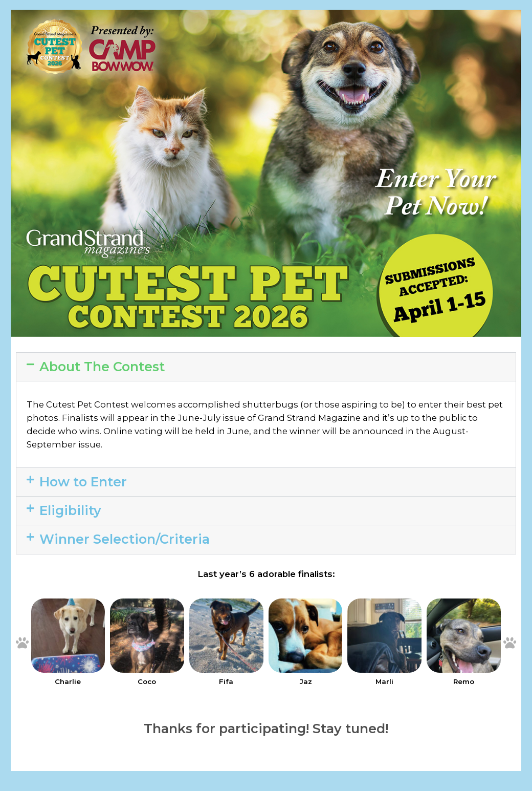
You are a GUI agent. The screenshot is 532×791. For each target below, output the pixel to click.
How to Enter (83, 482)
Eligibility (70, 510)
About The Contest (102, 367)
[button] (266, 367)
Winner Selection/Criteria (125, 539)
